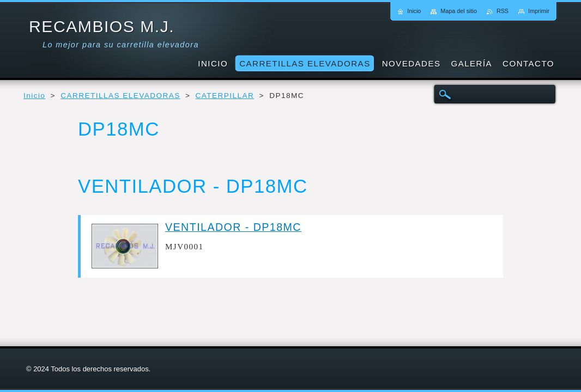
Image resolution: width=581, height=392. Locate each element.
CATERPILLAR (225, 96)
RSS (503, 11)
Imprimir (539, 11)
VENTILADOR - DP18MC (233, 227)
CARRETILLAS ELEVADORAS (120, 96)
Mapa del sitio (459, 11)
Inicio (34, 96)
